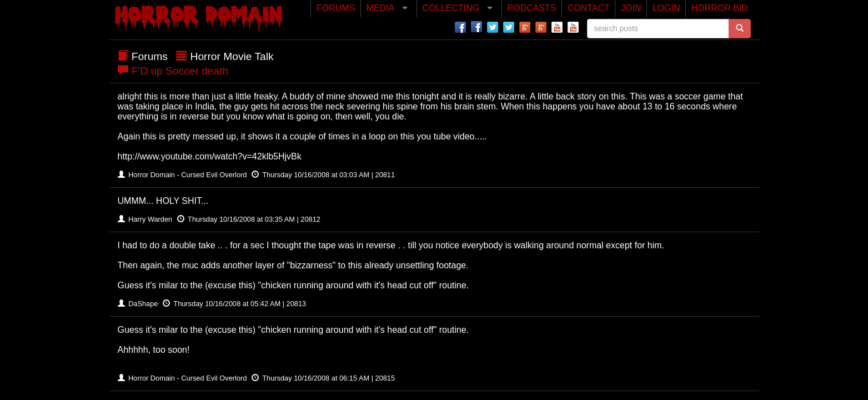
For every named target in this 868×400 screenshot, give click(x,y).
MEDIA (380, 8)
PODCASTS (532, 8)
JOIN (631, 8)
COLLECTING (451, 8)
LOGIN (666, 8)
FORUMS (336, 8)
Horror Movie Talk (232, 56)
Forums (150, 56)
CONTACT (589, 8)
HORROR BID (720, 8)
